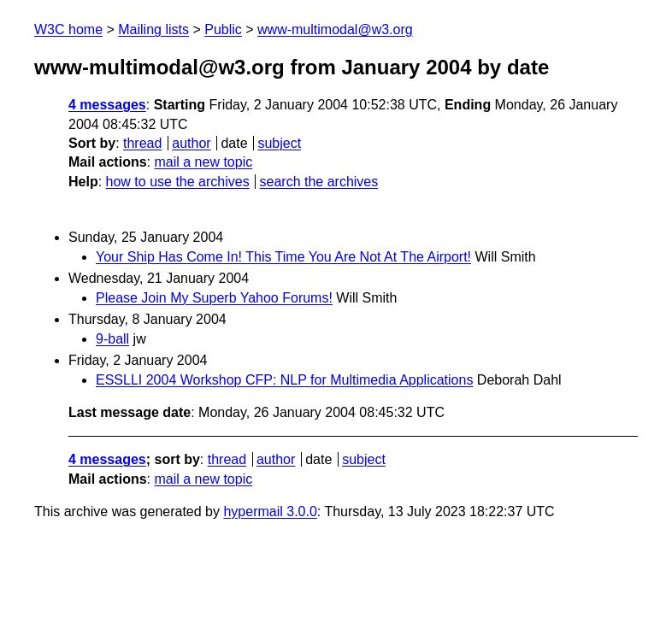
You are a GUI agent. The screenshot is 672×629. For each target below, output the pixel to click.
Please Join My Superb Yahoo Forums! (214, 298)
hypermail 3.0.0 (270, 511)
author (191, 143)
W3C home (68, 29)
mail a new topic (203, 162)
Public (223, 29)
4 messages (107, 105)
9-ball (112, 339)
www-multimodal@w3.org (335, 29)
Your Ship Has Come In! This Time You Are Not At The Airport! (283, 257)
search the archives (319, 182)
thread (142, 143)
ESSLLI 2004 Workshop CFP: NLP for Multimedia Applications (284, 380)
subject (279, 143)
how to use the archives (178, 182)
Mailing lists (153, 29)
